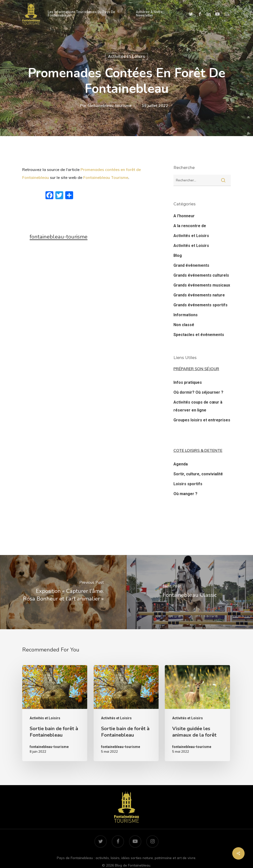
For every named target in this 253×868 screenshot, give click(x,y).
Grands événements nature (199, 295)
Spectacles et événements (199, 335)
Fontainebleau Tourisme (106, 177)
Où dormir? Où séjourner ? (198, 392)
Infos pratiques (188, 382)
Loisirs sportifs (188, 484)
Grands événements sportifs (200, 305)
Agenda (181, 464)
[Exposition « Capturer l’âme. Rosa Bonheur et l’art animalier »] (63, 592)
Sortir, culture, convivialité (198, 474)
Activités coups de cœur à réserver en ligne (198, 406)
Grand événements (191, 265)
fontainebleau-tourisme (109, 105)
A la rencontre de (190, 226)
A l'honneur (184, 216)
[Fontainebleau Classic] (190, 592)
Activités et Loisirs (126, 57)
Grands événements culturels (201, 275)
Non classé (184, 325)
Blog (178, 255)
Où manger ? (185, 494)
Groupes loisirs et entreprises (202, 420)
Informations (186, 315)
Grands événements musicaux (202, 285)
